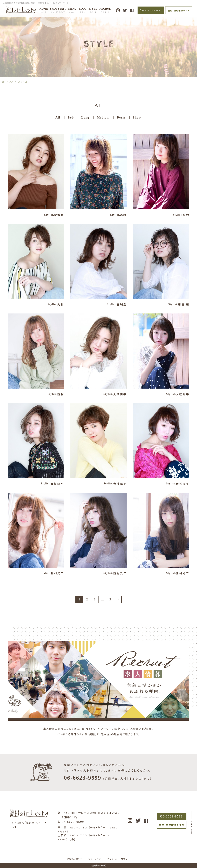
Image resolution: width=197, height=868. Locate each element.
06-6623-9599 (151, 10)
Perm (121, 117)
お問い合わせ (75, 859)
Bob (71, 117)
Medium (103, 117)
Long (85, 117)
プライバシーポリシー (118, 859)
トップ (10, 82)
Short (137, 117)
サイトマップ (94, 859)
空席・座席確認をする (179, 10)
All (58, 117)
